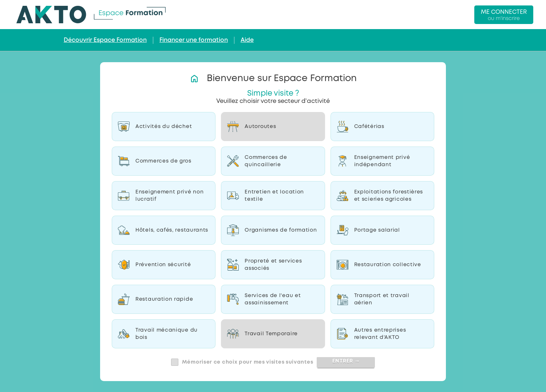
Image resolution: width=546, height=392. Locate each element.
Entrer (346, 361)
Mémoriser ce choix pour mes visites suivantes (248, 362)
